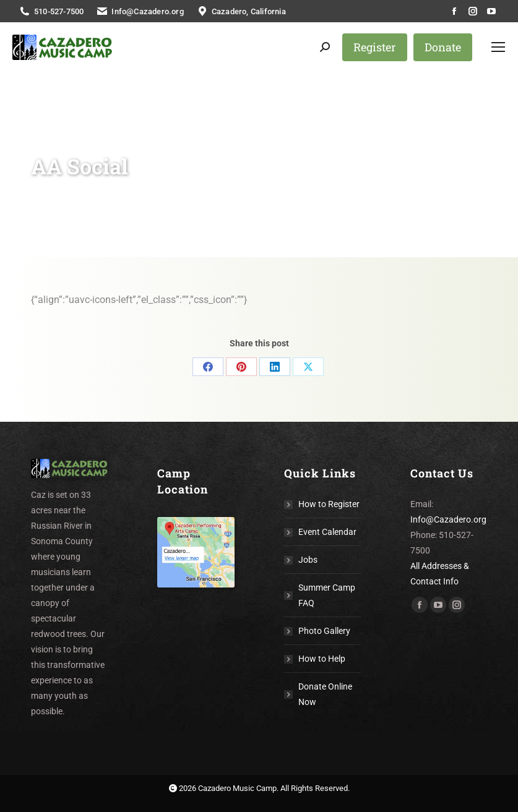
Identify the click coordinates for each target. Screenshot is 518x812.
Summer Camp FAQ (327, 595)
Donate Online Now (325, 694)
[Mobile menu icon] (498, 47)
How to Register (329, 504)
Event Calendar (327, 532)
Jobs (308, 560)
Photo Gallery (324, 631)
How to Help (322, 659)
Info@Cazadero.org (448, 519)
